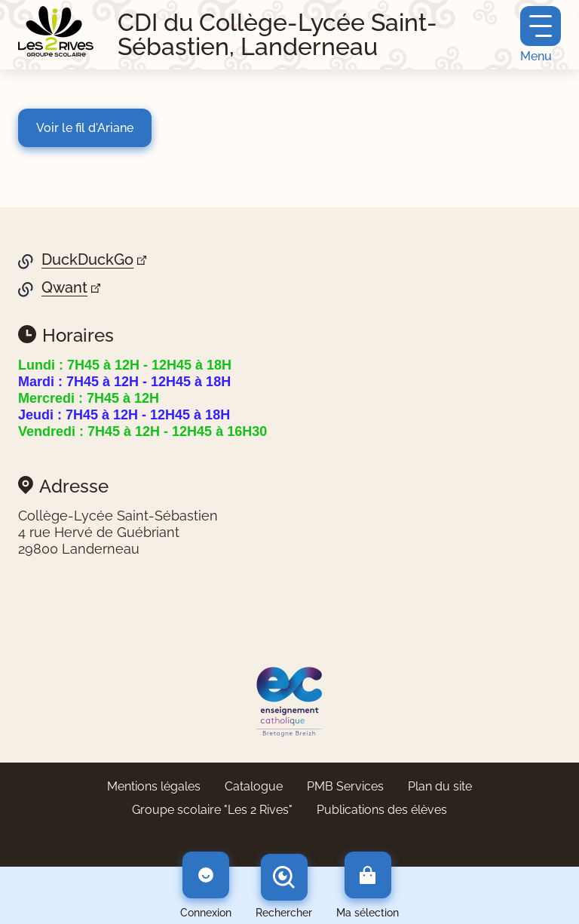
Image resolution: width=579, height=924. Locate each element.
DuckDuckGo (87, 260)
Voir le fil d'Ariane (85, 128)
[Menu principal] (541, 35)
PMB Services (345, 786)
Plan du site (440, 786)
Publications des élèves (382, 810)
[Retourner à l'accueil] (56, 31)
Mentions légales (154, 786)
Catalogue (254, 786)
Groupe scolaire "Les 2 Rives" (212, 810)
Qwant (64, 288)
